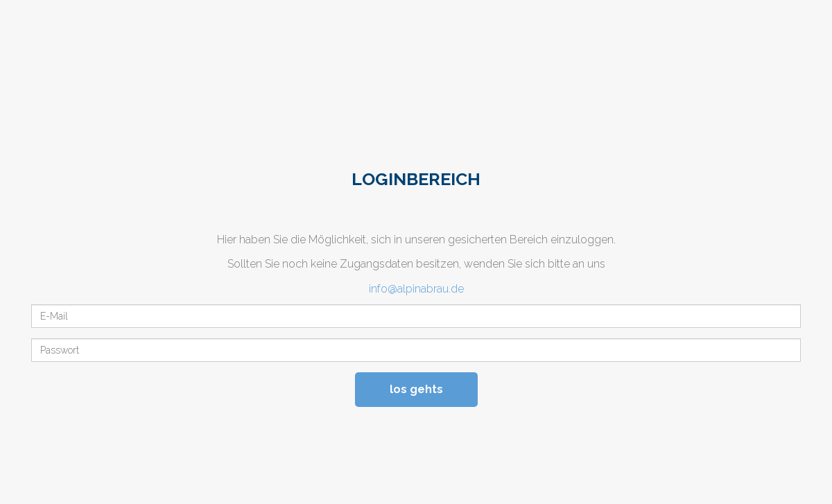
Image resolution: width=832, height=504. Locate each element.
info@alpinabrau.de (416, 289)
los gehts (416, 389)
